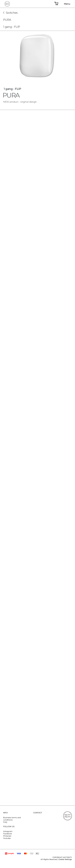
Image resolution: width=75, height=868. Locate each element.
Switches (12, 13)
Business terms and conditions (12, 819)
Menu (67, 4)
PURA (7, 20)
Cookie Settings (65, 859)
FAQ (5, 822)
